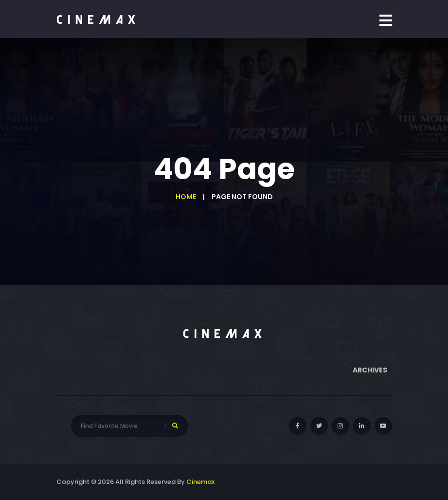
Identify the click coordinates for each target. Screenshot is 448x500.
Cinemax (200, 482)
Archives (370, 370)
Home (186, 197)
